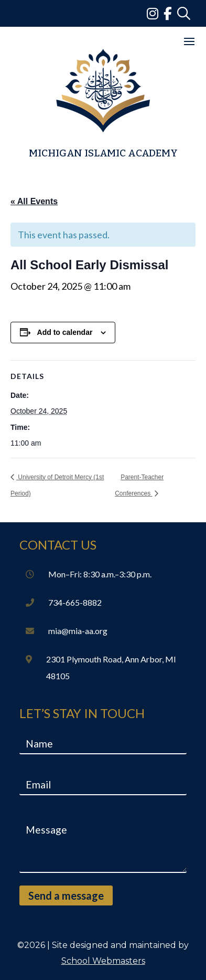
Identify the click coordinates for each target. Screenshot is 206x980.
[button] (189, 41)
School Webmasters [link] (103, 961)
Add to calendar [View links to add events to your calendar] (65, 332)
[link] (155, 13)
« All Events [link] (34, 201)
